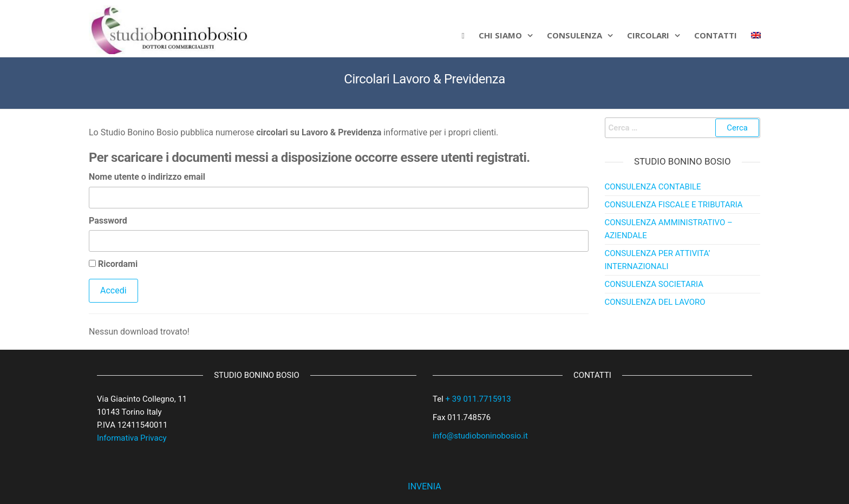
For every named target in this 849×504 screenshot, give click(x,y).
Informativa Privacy (132, 438)
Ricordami (113, 264)
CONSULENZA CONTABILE (653, 187)
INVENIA (424, 486)
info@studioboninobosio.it (480, 436)
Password (108, 221)
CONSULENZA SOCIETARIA (654, 284)
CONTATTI (716, 35)
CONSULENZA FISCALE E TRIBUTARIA (674, 205)
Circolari (648, 35)
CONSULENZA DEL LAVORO (655, 302)
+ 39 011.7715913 (478, 399)
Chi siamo (500, 35)
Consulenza (574, 35)
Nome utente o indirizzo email (147, 177)
